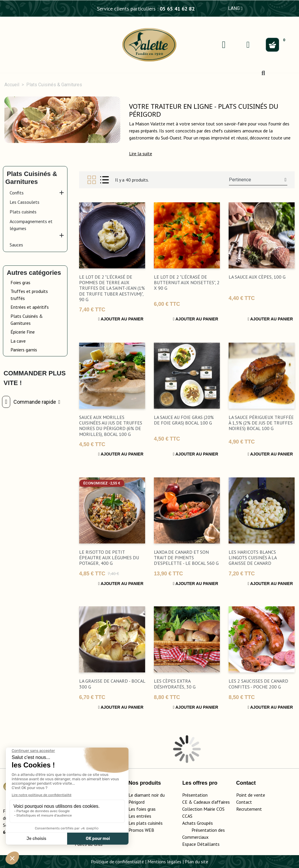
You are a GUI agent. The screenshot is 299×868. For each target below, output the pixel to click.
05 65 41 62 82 (177, 9)
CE (185, 802)
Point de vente (251, 795)
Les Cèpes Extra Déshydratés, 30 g (175, 684)
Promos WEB (141, 830)
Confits (17, 193)
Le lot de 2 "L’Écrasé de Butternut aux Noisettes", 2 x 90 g (187, 282)
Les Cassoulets (25, 202)
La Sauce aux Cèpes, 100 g (257, 277)
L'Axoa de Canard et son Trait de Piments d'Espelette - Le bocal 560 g (186, 558)
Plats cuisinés (23, 212)
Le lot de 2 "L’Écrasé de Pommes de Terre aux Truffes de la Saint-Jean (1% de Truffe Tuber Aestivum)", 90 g (112, 288)
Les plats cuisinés (146, 823)
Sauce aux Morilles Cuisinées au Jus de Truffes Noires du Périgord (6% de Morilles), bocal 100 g (111, 426)
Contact (244, 802)
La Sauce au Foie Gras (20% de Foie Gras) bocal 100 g (184, 420)
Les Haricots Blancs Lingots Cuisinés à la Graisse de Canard (253, 558)
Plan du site (197, 862)
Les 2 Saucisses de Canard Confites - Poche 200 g (258, 684)
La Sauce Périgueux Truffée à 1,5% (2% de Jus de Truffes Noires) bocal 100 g (261, 423)
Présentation (195, 795)
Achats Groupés (198, 823)
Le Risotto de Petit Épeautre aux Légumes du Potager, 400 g (109, 558)
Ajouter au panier (121, 319)
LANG (235, 8)
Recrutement (249, 809)
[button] (141, 153)
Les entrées (140, 816)
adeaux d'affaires (213, 802)
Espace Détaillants (201, 844)
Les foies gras (142, 809)
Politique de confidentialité (117, 862)
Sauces (16, 245)
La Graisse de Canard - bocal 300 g (112, 684)
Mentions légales (164, 862)
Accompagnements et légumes (31, 225)
